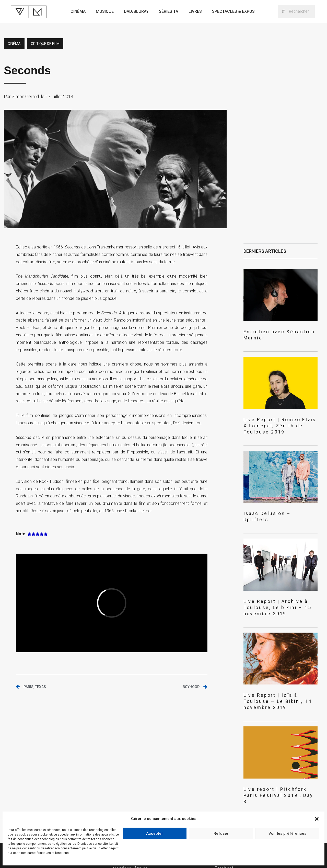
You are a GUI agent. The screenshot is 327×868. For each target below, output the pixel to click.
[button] (317, 819)
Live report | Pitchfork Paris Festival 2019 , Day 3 (272, 754)
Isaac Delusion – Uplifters (270, 498)
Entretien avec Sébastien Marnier (277, 331)
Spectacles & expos (233, 11)
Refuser (221, 833)
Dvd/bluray (136, 11)
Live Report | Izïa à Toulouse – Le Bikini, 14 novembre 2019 (278, 668)
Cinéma (78, 11)
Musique (105, 11)
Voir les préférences (287, 833)
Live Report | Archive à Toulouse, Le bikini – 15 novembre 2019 (280, 582)
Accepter (155, 833)
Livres (195, 11)
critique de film (45, 44)
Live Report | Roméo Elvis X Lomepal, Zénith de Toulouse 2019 (278, 415)
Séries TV (169, 11)
